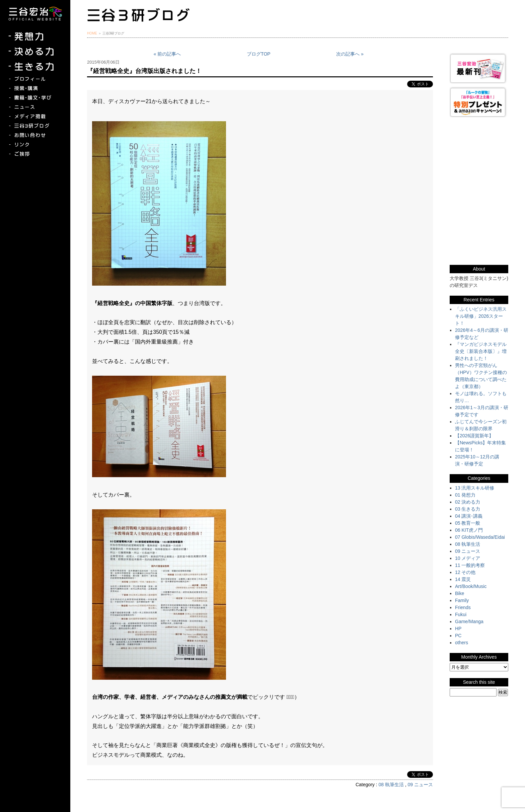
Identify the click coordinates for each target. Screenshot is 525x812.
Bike (460, 593)
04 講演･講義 (469, 516)
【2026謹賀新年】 (474, 436)
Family (462, 600)
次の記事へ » (350, 54)
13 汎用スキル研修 (475, 488)
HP (458, 629)
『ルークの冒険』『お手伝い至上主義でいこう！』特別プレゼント (479, 102)
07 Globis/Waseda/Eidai (480, 537)
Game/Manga (469, 621)
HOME (92, 33)
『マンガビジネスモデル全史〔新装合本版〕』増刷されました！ (481, 351)
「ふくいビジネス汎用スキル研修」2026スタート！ (481, 316)
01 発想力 (465, 495)
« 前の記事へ (167, 54)
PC (458, 636)
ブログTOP (259, 54)
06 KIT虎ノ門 (469, 530)
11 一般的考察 (470, 565)
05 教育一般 (468, 523)
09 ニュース (420, 785)
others (462, 643)
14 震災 (463, 579)
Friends (463, 607)
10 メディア (468, 558)
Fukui (461, 614)
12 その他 (465, 572)
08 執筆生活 (391, 785)
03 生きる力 (468, 509)
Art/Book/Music (471, 586)
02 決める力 (468, 502)
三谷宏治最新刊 (479, 68)
